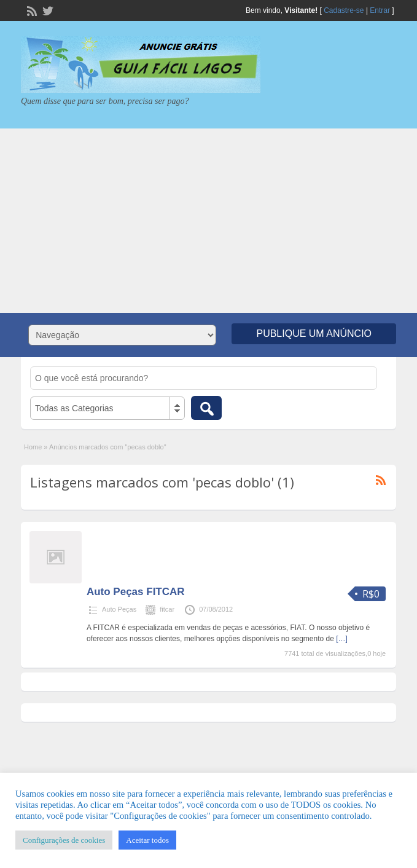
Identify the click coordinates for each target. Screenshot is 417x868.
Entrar (380, 10)
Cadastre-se (344, 10)
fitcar (167, 609)
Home (33, 447)
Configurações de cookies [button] (64, 840)
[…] (342, 639)
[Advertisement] (208, 221)
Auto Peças (119, 609)
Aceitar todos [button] (147, 840)
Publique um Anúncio (314, 333)
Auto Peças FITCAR (136, 592)
